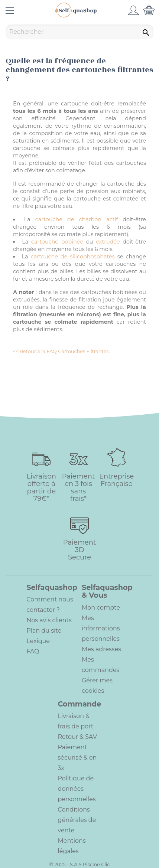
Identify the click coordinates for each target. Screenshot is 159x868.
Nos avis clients (49, 620)
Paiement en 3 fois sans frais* (78, 487)
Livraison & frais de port (76, 721)
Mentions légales (72, 846)
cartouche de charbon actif (77, 219)
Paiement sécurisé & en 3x (77, 758)
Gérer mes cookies (97, 686)
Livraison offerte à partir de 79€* (41, 487)
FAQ (33, 651)
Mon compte (101, 608)
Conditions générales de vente (77, 820)
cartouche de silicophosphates (73, 257)
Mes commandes (100, 665)
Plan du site (44, 631)
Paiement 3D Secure (79, 550)
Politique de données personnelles (77, 789)
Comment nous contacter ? (50, 605)
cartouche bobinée (57, 242)
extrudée (108, 242)
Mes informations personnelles (101, 628)
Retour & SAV (78, 737)
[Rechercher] (79, 32)
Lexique (38, 641)
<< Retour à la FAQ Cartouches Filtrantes (61, 351)
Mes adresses (101, 649)
